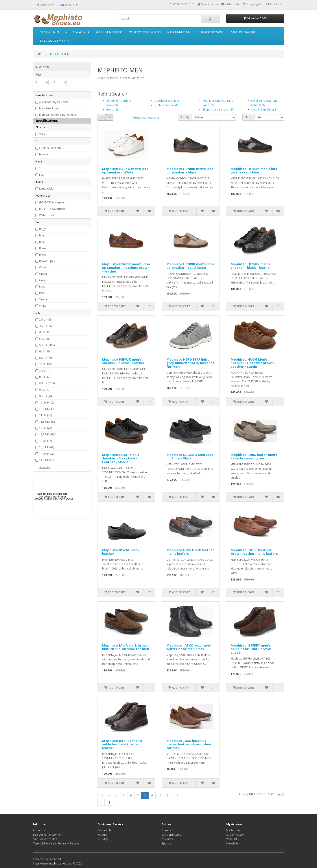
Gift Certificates (171, 835)
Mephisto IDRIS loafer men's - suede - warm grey (254, 456)
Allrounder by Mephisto (54, 102)
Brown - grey (47, 261)
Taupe (43, 299)
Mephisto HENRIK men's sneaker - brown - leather (123, 361)
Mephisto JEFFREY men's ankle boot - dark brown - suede (252, 649)
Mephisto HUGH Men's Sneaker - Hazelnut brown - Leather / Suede (253, 363)
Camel (43, 267)
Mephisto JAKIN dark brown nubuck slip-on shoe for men (126, 647)
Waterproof (47, 215)
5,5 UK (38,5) (47, 345)
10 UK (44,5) (47, 403)
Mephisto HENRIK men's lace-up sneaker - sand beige (191, 266)
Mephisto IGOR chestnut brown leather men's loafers (254, 552)
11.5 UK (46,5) (48, 422)
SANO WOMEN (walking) (55, 41)
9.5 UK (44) (46, 396)
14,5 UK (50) (47, 460)
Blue (42, 242)
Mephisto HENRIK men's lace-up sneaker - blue (255, 170)
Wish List (232, 839)
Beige (43, 229)
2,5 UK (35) (46, 320)
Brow (42, 248)
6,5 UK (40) (46, 358)
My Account (233, 830)
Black (42, 235)
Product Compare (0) (146, 118)
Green (43, 274)
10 (160, 795)
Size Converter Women (47, 835)
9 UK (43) (45, 390)
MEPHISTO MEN (49, 32)
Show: (248, 117)
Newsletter (233, 843)
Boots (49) (113, 110)
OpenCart (55, 859)
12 (177, 795)
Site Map (103, 839)
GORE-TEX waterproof (53, 202)
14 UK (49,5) (47, 454)
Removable (46, 189)
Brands (166, 830)
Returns (102, 835)
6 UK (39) (45, 351)
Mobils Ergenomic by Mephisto (58, 115)
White (43, 306)
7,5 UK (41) (46, 371)
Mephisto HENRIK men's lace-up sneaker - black (191, 170)
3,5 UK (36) (46, 326)
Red (42, 293)
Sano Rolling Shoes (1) (265, 110)
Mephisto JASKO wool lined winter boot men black (189, 647)
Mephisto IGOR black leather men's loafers (190, 552)
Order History (235, 835)
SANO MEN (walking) (244, 32)
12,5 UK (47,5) (48, 434)
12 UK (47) (45, 428)
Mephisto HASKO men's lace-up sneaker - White (126, 170)
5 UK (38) (45, 339)
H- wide (44, 154)
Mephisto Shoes (49, 108)
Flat (41, 175)
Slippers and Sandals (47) (218, 110)
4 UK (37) (45, 332)
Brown (43, 255)
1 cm (42, 168)
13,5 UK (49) (47, 447)
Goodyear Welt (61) (167, 101)
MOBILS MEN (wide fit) (109, 32)
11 (168, 795)
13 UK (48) (45, 441)
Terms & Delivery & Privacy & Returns (56, 843)
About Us (39, 830)
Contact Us (104, 830)
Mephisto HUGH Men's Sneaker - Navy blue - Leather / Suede (121, 458)
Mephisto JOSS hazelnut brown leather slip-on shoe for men (189, 744)
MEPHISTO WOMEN (77, 32)
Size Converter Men (45, 839)
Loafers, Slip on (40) (167, 105)
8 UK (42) (45, 377)
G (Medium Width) (50, 148)
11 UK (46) (45, 415)
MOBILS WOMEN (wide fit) (145, 32)
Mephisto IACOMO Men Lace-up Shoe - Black (191, 456)
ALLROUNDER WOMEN (211, 32)
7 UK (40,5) (46, 364)
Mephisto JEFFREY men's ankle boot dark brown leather (122, 744)
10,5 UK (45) (47, 409)
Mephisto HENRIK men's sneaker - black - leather (251, 266)
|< (102, 795)
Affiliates (167, 839)
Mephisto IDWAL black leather (121, 552)
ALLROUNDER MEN (179, 32)
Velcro (43, 134)
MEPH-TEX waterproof (53, 209)
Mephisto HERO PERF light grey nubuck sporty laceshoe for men (191, 363)
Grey (42, 280)
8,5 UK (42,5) (47, 383)
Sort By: (185, 117)
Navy (42, 287)
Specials (167, 843)
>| (109, 802)
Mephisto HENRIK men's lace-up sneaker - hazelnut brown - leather (126, 268)
